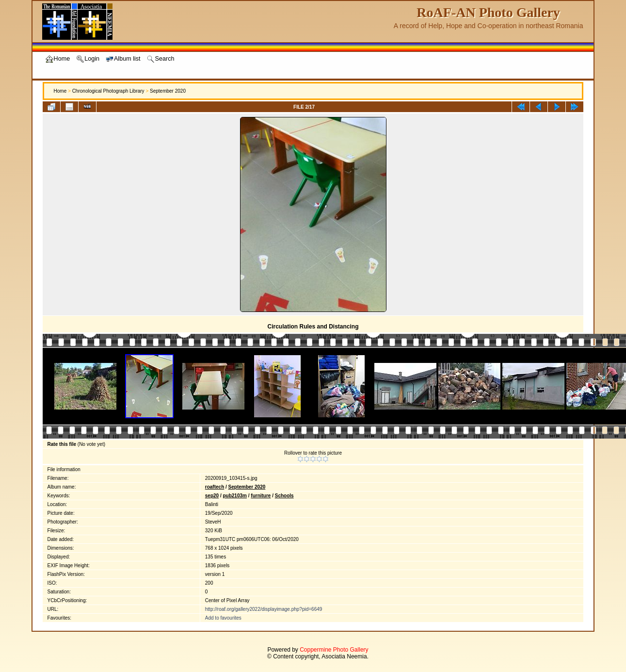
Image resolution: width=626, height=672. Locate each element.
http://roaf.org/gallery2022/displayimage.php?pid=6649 (264, 609)
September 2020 (168, 91)
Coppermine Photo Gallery (334, 650)
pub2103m (234, 496)
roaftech (215, 487)
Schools (284, 496)
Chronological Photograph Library (108, 91)
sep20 (212, 496)
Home (60, 91)
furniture (261, 496)
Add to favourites (223, 618)
